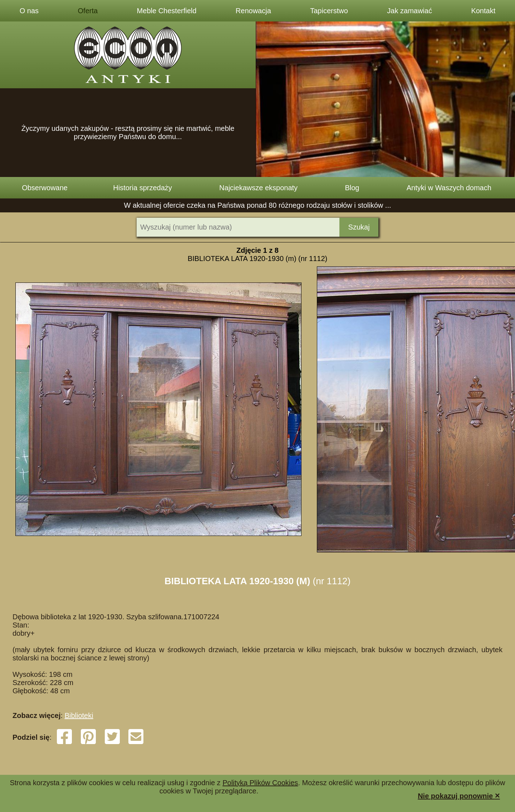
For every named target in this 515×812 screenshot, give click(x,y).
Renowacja (253, 11)
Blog (352, 188)
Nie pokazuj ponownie (459, 795)
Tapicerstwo (329, 11)
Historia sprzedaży (143, 188)
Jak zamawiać (409, 11)
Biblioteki (79, 715)
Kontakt (483, 11)
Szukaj (359, 227)
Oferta (88, 11)
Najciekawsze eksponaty (258, 188)
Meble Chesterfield (167, 11)
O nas (29, 11)
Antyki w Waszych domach (449, 188)
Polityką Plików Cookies (260, 783)
